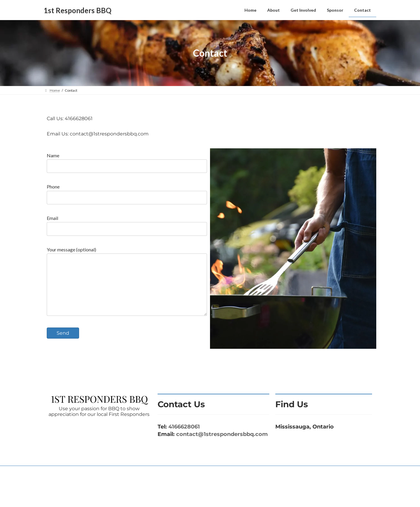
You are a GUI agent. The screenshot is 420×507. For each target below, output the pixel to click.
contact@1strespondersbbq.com (222, 446)
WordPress (184, 497)
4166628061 (184, 439)
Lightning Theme (211, 497)
